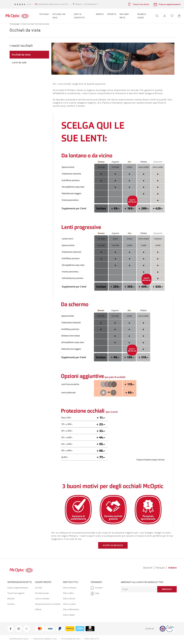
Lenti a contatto (42, 599)
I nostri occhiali (27, 24)
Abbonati (167, 589)
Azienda (11, 599)
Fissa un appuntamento (18, 588)
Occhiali (39, 588)
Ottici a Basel (69, 615)
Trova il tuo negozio (86, 4)
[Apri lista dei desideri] (172, 16)
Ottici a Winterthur (71, 609)
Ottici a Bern (68, 593)
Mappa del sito (92, 639)
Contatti (97, 588)
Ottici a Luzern (69, 604)
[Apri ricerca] (157, 16)
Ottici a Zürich (69, 599)
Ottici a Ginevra (70, 588)
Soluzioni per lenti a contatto (48, 604)
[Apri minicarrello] (179, 16)
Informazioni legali (19, 639)
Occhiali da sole (42, 593)
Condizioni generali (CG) (45, 639)
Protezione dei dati (71, 639)
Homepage (15, 24)
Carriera (11, 604)
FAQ (95, 594)
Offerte (38, 609)
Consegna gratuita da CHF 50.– (54, 4)
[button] (165, 16)
